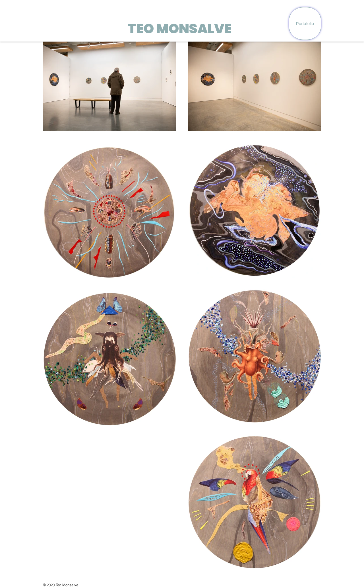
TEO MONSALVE (180, 29)
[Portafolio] (305, 23)
